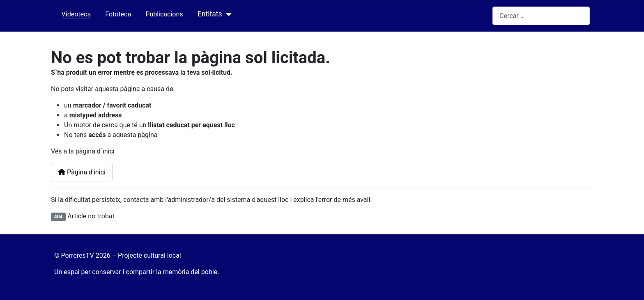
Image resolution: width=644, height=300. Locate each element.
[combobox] (541, 16)
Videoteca (76, 14)
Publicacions (164, 14)
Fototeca (118, 14)
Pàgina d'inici (82, 172)
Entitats (210, 14)
